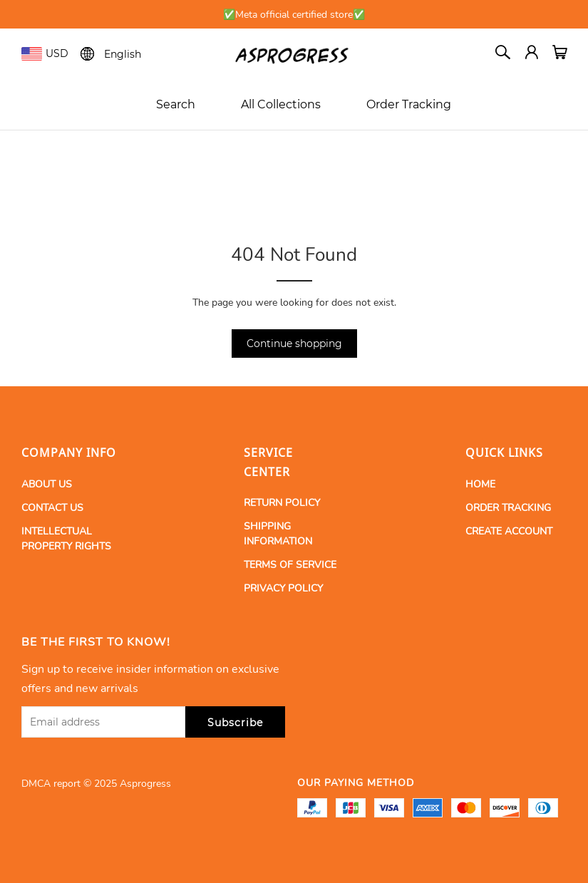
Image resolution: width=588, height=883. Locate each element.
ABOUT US (47, 484)
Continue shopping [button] (294, 344)
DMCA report (51, 784)
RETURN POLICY (282, 503)
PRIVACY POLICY (283, 588)
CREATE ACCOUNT (509, 531)
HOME (480, 484)
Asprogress (145, 784)
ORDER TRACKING (508, 508)
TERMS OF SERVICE (290, 565)
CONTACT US (52, 508)
